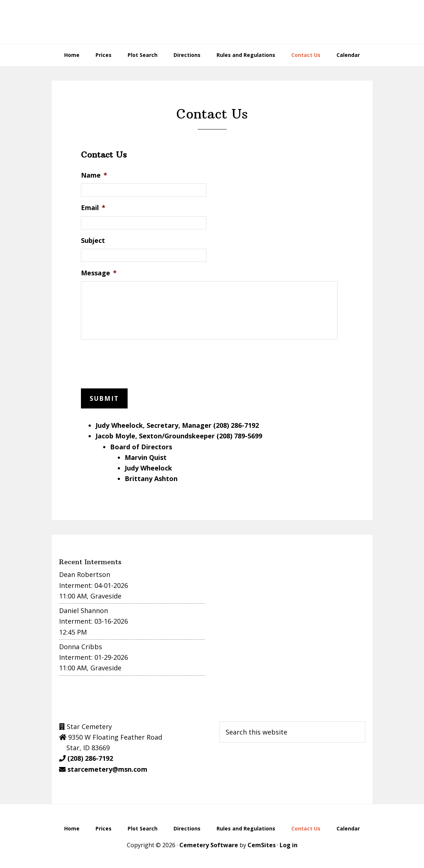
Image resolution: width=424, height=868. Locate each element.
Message (99, 273)
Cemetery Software (209, 843)
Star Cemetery (212, 22)
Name (94, 175)
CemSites (262, 843)
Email (93, 208)
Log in (289, 843)
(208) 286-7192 (90, 757)
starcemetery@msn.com (107, 767)
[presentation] (136, 363)
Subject (93, 241)
